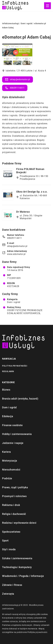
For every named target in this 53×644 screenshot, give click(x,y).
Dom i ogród (14, 302)
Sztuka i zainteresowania (17, 558)
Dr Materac (23, 212)
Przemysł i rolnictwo (14, 496)
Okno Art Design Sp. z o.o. (32, 192)
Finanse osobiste (12, 425)
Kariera (7, 452)
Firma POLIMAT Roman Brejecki (30, 171)
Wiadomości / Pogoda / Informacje (23, 576)
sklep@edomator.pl (18, 80)
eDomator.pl (9, 103)
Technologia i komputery (17, 567)
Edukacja (8, 416)
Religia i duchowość (14, 514)
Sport (5, 541)
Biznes (6, 390)
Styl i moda (9, 549)
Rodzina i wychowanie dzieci (19, 523)
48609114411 (15, 88)
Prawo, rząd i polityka (15, 487)
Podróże (7, 478)
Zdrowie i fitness (12, 585)
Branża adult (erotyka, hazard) (20, 399)
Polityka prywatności (15, 366)
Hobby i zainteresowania (17, 434)
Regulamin (8, 371)
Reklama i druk (11, 505)
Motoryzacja (10, 461)
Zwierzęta (8, 594)
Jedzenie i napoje (13, 443)
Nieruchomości (11, 470)
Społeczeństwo (11, 532)
